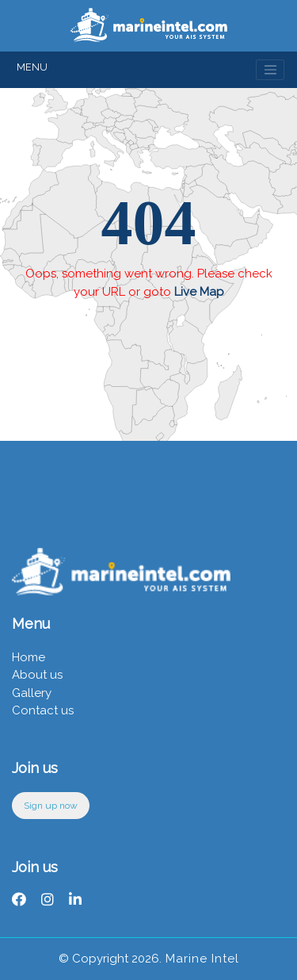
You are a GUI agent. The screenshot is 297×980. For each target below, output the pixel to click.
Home (29, 657)
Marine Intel (200, 959)
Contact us (43, 710)
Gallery (32, 693)
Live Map (199, 292)
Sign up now (51, 806)
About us (37, 675)
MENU (32, 67)
